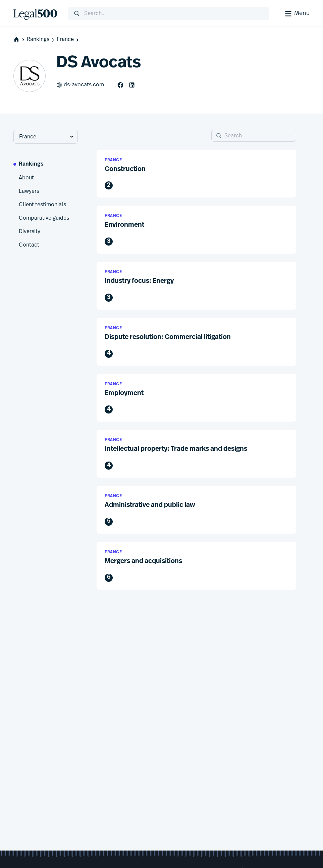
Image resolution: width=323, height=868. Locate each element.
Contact (29, 245)
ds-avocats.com (80, 85)
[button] (196, 174)
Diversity (30, 231)
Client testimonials (42, 205)
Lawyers (29, 191)
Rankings (41, 39)
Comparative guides (44, 218)
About (26, 178)
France (68, 39)
